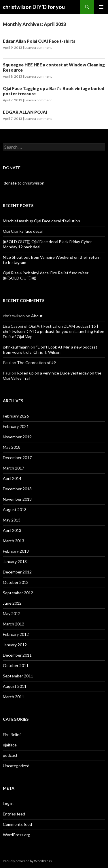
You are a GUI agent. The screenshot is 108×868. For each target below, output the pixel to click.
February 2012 (16, 634)
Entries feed (14, 814)
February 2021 (16, 426)
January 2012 (15, 645)
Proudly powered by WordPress (27, 861)
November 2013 (17, 499)
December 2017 (17, 458)
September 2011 (18, 676)
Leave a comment (38, 48)
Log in (8, 803)
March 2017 (14, 468)
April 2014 (12, 478)
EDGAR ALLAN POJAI (25, 112)
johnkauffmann (16, 347)
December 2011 (17, 655)
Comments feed (17, 824)
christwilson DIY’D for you (34, 7)
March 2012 (14, 624)
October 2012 (16, 582)
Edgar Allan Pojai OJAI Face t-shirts (39, 41)
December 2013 (17, 489)
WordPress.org (17, 835)
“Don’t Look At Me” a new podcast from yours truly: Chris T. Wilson (50, 350)
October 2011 (16, 665)
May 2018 (12, 447)
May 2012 (12, 613)
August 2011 (15, 686)
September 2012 (18, 593)
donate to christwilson (24, 183)
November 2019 (17, 437)
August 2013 (15, 510)
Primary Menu (101, 7)
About (37, 316)
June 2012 (12, 603)
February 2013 (16, 551)
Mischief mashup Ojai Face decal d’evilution (41, 221)
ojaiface (10, 745)
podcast (10, 755)
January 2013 (15, 561)
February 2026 (16, 416)
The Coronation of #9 (36, 363)
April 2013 (12, 530)
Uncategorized (16, 766)
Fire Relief (12, 734)
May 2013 (12, 520)
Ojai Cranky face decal (23, 231)
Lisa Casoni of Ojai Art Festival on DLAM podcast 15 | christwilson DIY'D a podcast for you (51, 329)
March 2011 (14, 697)
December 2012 (17, 572)
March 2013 (14, 541)
